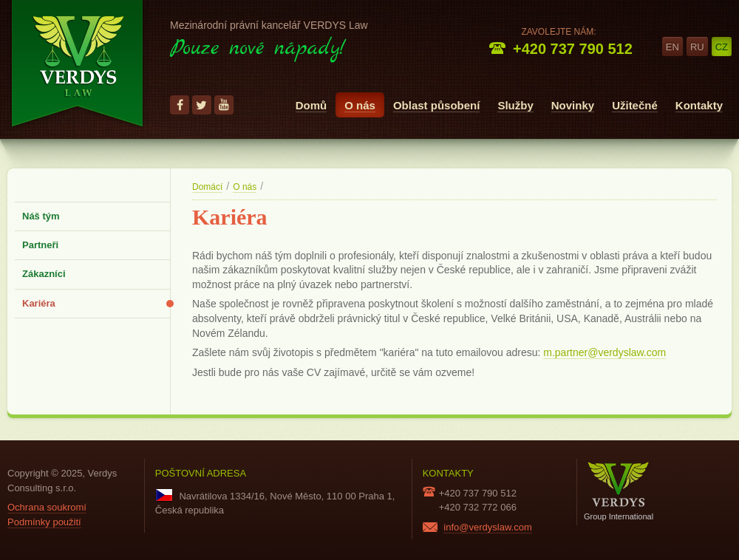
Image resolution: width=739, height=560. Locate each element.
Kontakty (699, 105)
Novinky (573, 105)
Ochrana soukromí (47, 507)
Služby (515, 105)
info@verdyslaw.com (487, 527)
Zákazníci (44, 274)
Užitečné (635, 105)
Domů (311, 105)
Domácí (207, 187)
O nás (360, 105)
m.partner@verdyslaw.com (605, 352)
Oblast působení (437, 105)
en (672, 47)
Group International (619, 491)
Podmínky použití (44, 522)
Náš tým (41, 216)
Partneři (40, 245)
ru (697, 47)
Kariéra (39, 303)
